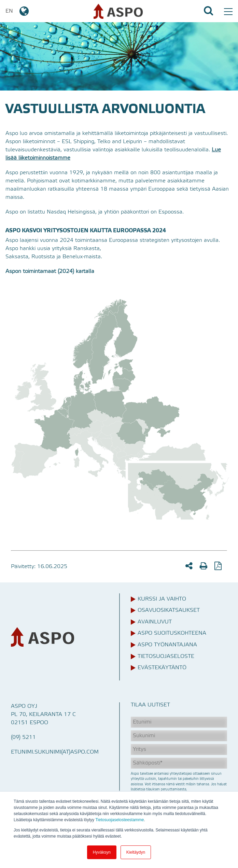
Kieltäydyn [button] (136, 852)
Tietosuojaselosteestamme (120, 820)
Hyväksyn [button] (102, 852)
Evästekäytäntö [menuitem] (162, 668)
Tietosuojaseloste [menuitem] (166, 657)
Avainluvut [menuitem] (155, 622)
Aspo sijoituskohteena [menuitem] (172, 633)
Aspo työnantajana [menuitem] (167, 645)
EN (17, 11)
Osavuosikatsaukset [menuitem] (169, 610)
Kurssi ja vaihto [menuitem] (162, 599)
